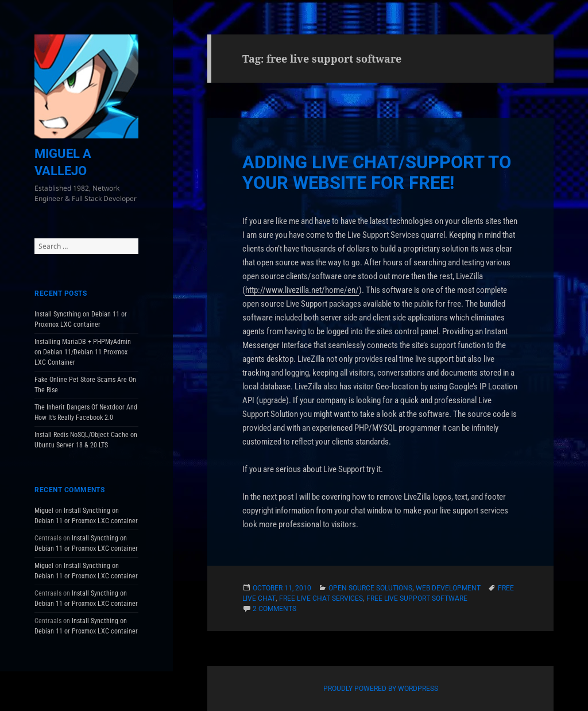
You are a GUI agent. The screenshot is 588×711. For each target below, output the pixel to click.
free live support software (417, 598)
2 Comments (274, 609)
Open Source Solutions (370, 588)
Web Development (448, 588)
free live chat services (321, 598)
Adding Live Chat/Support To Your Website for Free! (377, 173)
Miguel (44, 511)
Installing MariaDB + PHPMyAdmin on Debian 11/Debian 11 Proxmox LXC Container (83, 352)
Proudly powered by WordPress (381, 689)
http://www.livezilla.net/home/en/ (302, 290)
